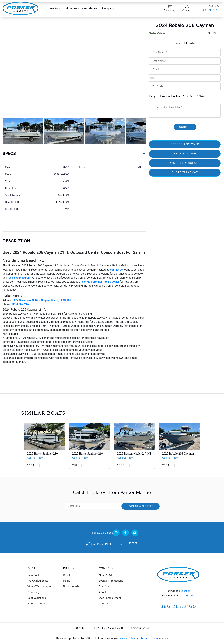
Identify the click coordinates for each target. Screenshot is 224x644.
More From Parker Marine (81, 8)
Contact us (105, 604)
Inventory (54, 8)
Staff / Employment (110, 598)
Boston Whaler (72, 586)
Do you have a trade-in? (166, 96)
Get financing (185, 154)
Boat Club (105, 586)
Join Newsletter (141, 506)
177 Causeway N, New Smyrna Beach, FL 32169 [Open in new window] (42, 300)
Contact (187, 10)
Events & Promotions (111, 581)
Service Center (36, 604)
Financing (170, 10)
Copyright (81, 628)
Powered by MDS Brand (109, 628)
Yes (191, 96)
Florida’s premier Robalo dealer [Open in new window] (101, 282)
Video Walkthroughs (39, 586)
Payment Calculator (185, 163)
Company (108, 8)
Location (186, 591)
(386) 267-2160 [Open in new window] (21, 304)
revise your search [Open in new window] (19, 278)
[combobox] (153, 78)
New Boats (34, 575)
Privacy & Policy (140, 628)
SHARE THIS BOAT (185, 172)
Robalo (67, 575)
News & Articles (108, 575)
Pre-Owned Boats (38, 581)
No (201, 96)
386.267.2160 (211, 10)
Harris (67, 581)
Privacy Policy (127, 638)
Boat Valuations (37, 598)
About (102, 592)
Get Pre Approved (185, 144)
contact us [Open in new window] (116, 270)
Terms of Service (151, 638)
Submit (185, 127)
